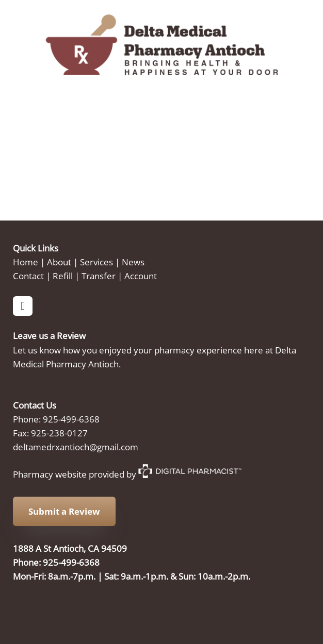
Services (96, 262)
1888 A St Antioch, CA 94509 (70, 548)
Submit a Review (64, 511)
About (59, 262)
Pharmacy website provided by (127, 474)
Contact (28, 276)
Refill (63, 276)
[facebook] (23, 306)
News (133, 262)
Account (141, 276)
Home (26, 262)
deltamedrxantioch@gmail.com (76, 447)
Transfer (99, 276)
